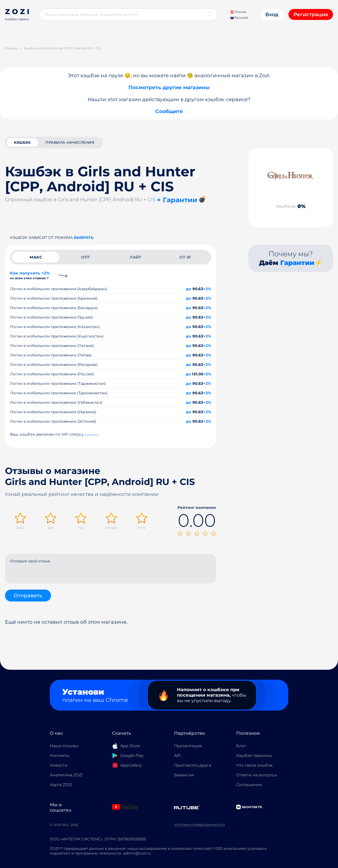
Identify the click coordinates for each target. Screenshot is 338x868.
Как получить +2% (30, 275)
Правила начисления (70, 142)
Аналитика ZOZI (66, 775)
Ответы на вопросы (257, 775)
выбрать (84, 237)
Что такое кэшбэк (254, 765)
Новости (59, 765)
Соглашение (249, 785)
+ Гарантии (177, 200)
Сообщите (169, 111)
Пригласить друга (193, 765)
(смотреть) (92, 435)
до (189, 289)
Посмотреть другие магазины (169, 87)
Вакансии (184, 775)
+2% (207, 289)
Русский (239, 18)
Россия (238, 12)
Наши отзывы (64, 746)
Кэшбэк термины (254, 756)
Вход (272, 14)
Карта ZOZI (61, 785)
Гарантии (297, 263)
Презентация (188, 746)
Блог (241, 746)
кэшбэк (22, 142)
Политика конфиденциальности (199, 825)
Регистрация (311, 14)
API (177, 756)
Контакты (60, 756)
